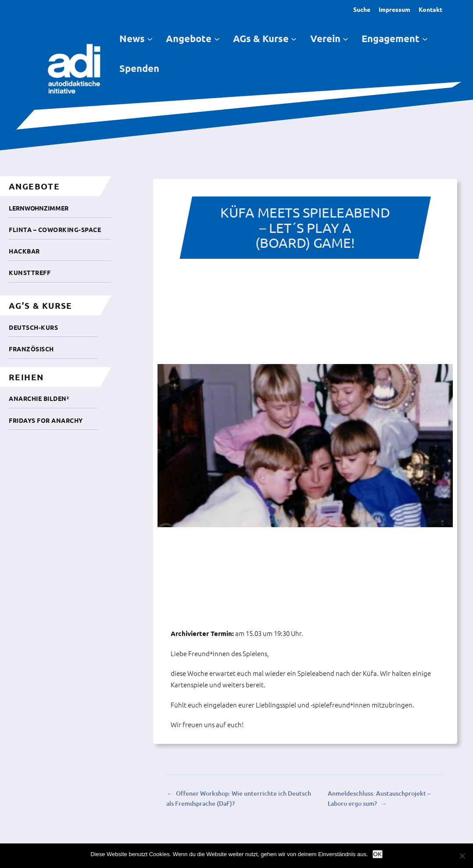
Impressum (394, 9)
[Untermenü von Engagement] (425, 38)
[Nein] (462, 856)
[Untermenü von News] (150, 38)
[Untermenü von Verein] (346, 38)
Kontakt (430, 9)
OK (378, 854)
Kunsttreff (30, 272)
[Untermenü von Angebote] (217, 38)
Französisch (31, 349)
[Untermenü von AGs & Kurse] (294, 38)
